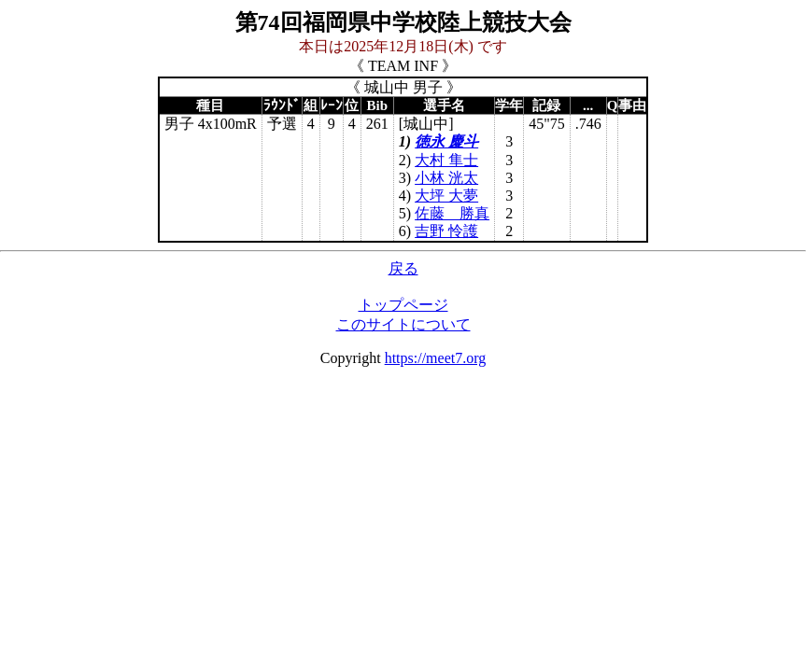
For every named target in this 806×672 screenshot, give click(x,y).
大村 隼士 (446, 160)
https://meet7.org (436, 358)
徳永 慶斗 (446, 141)
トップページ (403, 305)
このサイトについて (403, 324)
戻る (403, 268)
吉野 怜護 (446, 231)
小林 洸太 (446, 178)
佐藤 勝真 (452, 213)
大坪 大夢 (446, 196)
